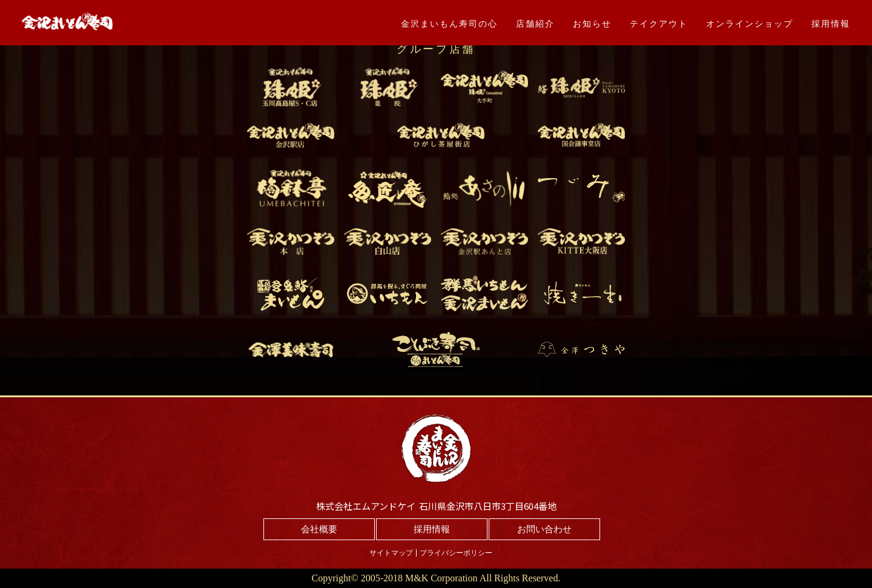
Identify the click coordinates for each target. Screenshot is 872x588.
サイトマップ (391, 553)
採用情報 (831, 24)
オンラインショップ (750, 24)
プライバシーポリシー (456, 553)
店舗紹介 (535, 24)
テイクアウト (659, 24)
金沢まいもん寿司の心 (449, 24)
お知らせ (592, 24)
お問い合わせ (544, 529)
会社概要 (319, 529)
